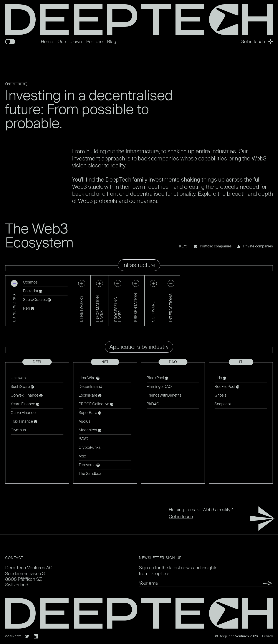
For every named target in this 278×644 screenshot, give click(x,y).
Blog (112, 42)
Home (47, 42)
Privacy (267, 636)
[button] (14, 301)
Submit (263, 583)
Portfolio (94, 42)
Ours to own (70, 42)
